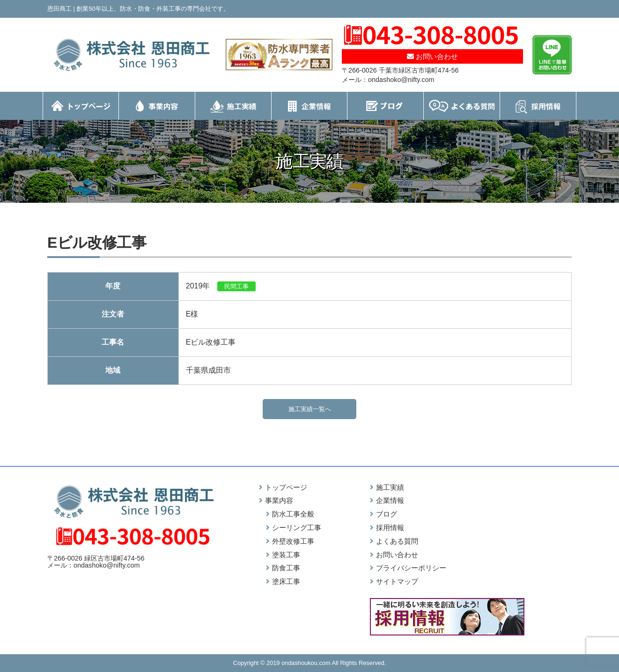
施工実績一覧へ (310, 409)
